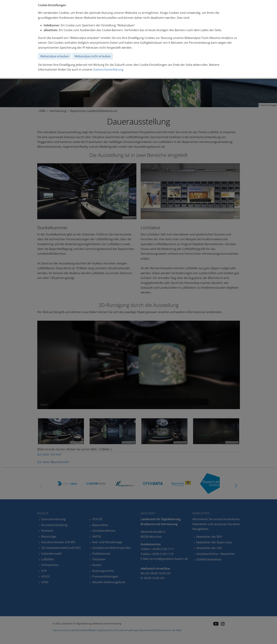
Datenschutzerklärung (108, 70)
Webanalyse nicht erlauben (93, 56)
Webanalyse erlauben (55, 56)
